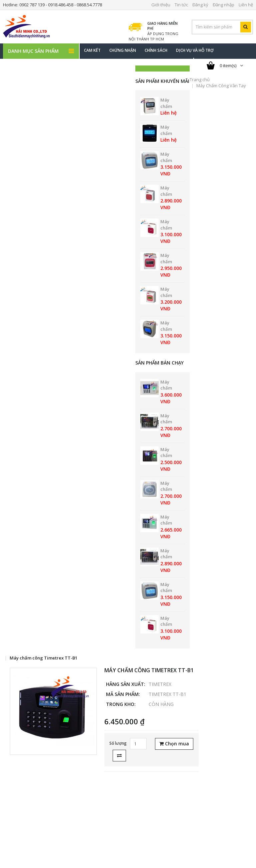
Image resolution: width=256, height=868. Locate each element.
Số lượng (118, 743)
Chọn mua (174, 744)
